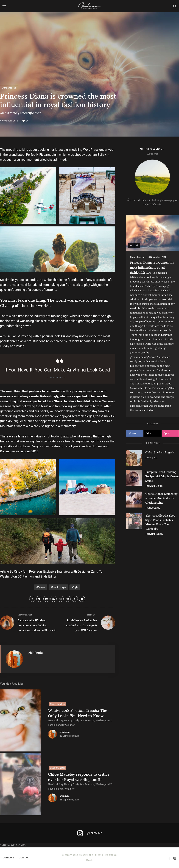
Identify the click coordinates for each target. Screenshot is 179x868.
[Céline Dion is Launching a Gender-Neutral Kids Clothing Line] (134, 499)
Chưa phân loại (9, 88)
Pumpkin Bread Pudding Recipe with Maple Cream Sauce (162, 476)
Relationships (59, 587)
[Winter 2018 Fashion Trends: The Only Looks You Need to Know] (20, 720)
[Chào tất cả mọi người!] (134, 458)
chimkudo (36, 653)
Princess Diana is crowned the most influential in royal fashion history (152, 267)
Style (75, 587)
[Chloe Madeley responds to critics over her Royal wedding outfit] (20, 784)
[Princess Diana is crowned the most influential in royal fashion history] (152, 233)
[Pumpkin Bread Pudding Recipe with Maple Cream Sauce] (134, 478)
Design (41, 587)
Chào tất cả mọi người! (160, 452)
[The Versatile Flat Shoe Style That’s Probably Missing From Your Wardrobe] (134, 520)
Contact (9, 858)
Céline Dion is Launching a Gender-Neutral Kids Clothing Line (161, 497)
